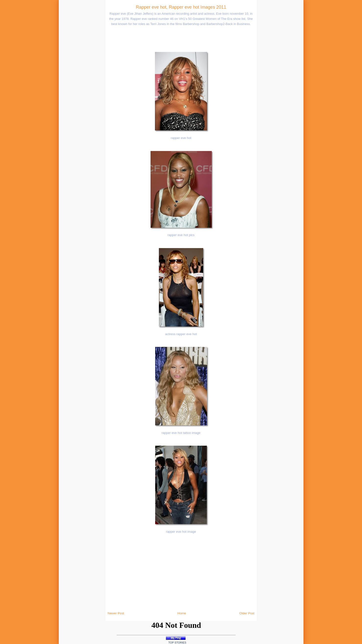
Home (182, 613)
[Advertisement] (70, 74)
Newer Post (116, 613)
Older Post (247, 613)
